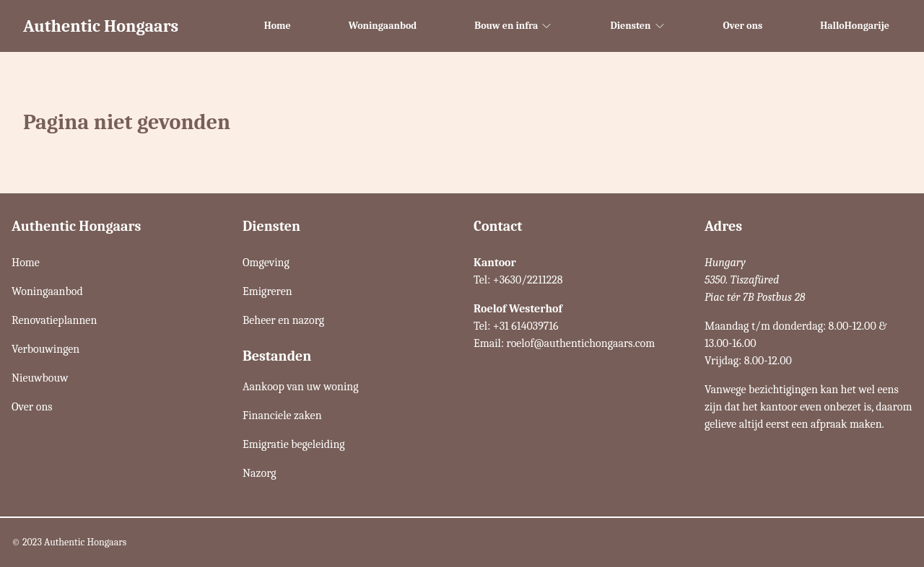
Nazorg (260, 473)
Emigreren (267, 291)
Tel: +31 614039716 (516, 326)
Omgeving (266, 263)
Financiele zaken (282, 416)
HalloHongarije (855, 26)
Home (278, 26)
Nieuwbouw (40, 378)
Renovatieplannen (54, 320)
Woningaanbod (383, 26)
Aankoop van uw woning (301, 387)
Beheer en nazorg (283, 320)
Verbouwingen (45, 349)
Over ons (743, 26)
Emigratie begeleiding (294, 444)
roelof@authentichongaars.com (581, 343)
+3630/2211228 (528, 280)
